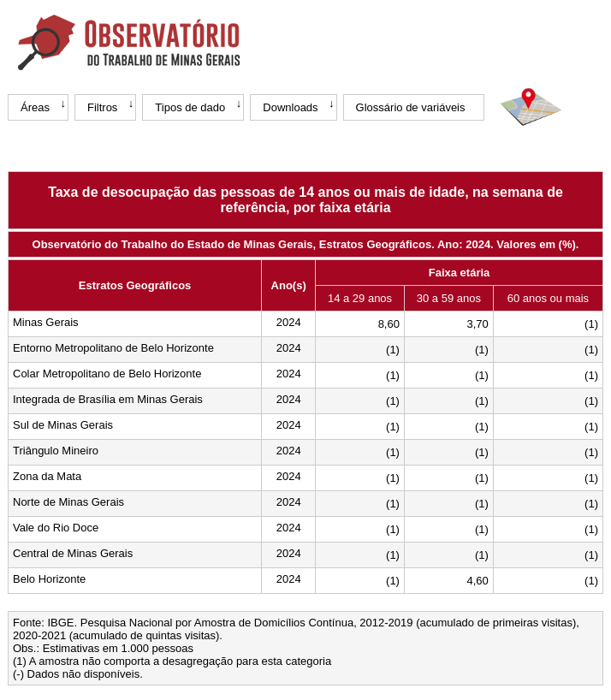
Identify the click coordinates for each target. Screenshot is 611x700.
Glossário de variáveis (411, 107)
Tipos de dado (190, 107)
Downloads (290, 107)
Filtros (102, 107)
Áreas (35, 107)
